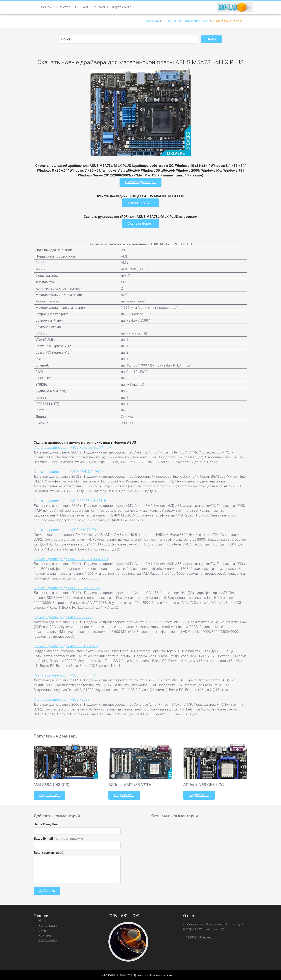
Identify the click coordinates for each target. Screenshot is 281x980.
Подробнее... (49, 794)
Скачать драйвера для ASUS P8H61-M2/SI (67, 587)
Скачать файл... (141, 223)
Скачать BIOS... (140, 202)
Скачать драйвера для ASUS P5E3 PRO (64, 674)
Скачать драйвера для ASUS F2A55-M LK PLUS (70, 500)
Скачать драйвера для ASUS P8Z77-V (63, 616)
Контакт (45, 934)
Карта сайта (122, 7)
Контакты (100, 7)
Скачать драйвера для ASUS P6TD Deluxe (66, 645)
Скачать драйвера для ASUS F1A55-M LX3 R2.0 (71, 558)
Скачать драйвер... (140, 182)
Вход (84, 7)
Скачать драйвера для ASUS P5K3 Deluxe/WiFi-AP (73, 447)
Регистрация (66, 7)
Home (43, 920)
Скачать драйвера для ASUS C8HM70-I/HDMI (69, 471)
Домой (46, 7)
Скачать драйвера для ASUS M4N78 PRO (66, 529)
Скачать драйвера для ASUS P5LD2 (62, 699)
